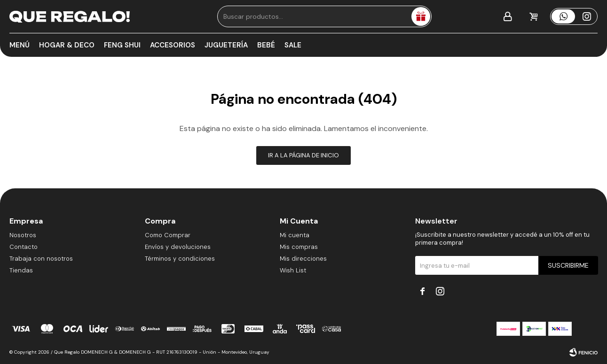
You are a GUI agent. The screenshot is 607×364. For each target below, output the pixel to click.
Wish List (293, 270)
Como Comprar (168, 235)
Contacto (24, 247)
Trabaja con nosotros (41, 259)
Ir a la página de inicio (303, 155)
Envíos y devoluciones (178, 247)
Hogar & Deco (67, 45)
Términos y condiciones (180, 259)
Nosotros (23, 235)
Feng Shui (122, 45)
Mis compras (299, 247)
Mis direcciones (303, 259)
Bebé (266, 45)
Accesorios (173, 45)
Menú (20, 45)
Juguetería (226, 45)
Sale (293, 45)
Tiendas (21, 270)
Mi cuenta (295, 235)
